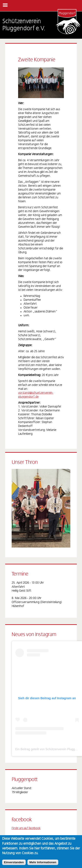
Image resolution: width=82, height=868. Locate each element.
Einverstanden (14, 862)
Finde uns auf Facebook (26, 828)
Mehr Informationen (43, 862)
